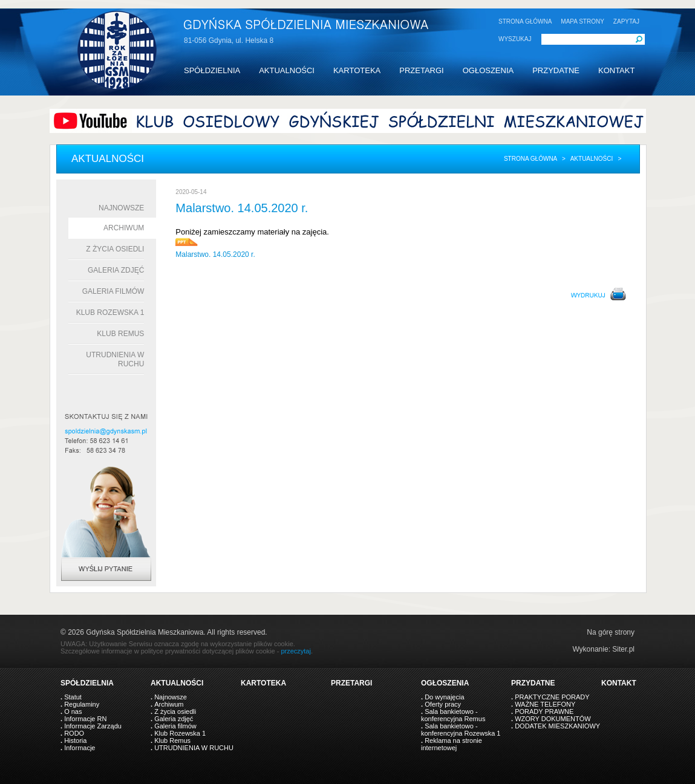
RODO (74, 733)
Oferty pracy (443, 704)
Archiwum (124, 228)
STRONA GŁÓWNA (525, 21)
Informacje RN (85, 719)
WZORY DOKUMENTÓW (553, 719)
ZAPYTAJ (626, 21)
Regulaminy (82, 704)
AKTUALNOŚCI (287, 70)
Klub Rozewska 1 (110, 313)
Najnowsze (121, 208)
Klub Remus (120, 334)
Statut (73, 697)
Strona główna (530, 159)
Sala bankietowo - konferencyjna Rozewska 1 (461, 730)
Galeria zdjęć (116, 270)
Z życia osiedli (115, 249)
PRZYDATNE (556, 70)
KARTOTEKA (357, 70)
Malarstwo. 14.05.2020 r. (215, 254)
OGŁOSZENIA (488, 70)
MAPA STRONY (582, 21)
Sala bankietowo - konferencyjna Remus (453, 715)
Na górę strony (611, 632)
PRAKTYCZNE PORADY (552, 697)
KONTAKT (616, 70)
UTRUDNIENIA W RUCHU (194, 748)
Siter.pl (623, 649)
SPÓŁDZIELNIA (212, 70)
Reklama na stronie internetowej (452, 744)
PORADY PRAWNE (544, 711)
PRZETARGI (421, 70)
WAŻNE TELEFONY (545, 704)
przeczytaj (296, 651)
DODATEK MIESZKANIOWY (557, 726)
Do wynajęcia (444, 697)
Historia (75, 740)
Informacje (80, 748)
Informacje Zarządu (93, 726)
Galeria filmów (113, 291)
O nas (73, 711)
